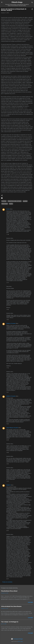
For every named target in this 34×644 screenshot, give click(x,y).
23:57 (8, 531)
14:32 (8, 464)
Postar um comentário (7, 582)
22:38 (8, 440)
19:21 (8, 392)
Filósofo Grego (17, 2)
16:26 (8, 481)
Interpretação (5, 204)
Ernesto (8, 209)
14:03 (8, 320)
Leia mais (30, 602)
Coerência (4, 201)
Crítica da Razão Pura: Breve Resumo (11, 606)
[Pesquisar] (32, 3)
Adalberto (9, 485)
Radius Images (20, 641)
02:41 (8, 579)
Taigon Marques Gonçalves (12, 428)
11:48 (8, 234)
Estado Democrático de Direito (15, 201)
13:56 (8, 309)
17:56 (8, 368)
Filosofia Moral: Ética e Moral (9, 591)
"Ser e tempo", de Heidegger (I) (10, 622)
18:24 (8, 424)
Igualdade (25, 201)
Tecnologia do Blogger (17, 639)
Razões (11, 204)
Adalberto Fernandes (11, 323)
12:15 (8, 283)
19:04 (8, 453)
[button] (32, 9)
